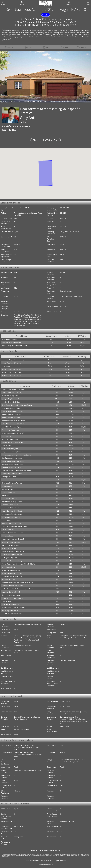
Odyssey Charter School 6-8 (11, 375)
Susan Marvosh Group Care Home (13, 421)
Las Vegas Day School (9, 477)
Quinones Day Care (8, 579)
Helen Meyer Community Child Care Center (17, 405)
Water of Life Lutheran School (12, 464)
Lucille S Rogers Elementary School (14, 346)
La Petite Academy (8, 567)
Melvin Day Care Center (10, 611)
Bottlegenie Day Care (9, 558)
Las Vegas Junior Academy (11, 542)
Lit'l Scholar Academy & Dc (11, 517)
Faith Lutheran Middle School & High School (17, 589)
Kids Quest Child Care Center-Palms (14, 527)
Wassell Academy (8, 530)
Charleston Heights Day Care (12, 555)
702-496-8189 (65, 208)
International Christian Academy (13, 607)
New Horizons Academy (10, 548)
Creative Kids (6, 446)
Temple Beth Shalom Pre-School (13, 586)
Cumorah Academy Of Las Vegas (13, 551)
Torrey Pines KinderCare (10, 430)
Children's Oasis (7, 536)
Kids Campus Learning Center (12, 458)
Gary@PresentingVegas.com (16, 126)
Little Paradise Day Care (10, 449)
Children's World (7, 486)
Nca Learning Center (9, 489)
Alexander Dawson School (11, 592)
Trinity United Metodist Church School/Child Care (19, 564)
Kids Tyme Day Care (8, 492)
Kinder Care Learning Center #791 (13, 433)
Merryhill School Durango (11, 417)
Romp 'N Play (6, 520)
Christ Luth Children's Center (12, 614)
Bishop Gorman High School (12, 511)
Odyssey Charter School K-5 (11, 369)
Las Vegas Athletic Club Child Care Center (16, 470)
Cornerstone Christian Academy (13, 514)
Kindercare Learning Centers (12, 576)
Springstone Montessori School (13, 442)
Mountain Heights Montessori (12, 523)
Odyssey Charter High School (12, 372)
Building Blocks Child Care (11, 402)
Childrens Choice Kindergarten (12, 598)
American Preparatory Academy (13, 360)
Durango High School (9, 339)
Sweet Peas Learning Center (12, 502)
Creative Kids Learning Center (12, 411)
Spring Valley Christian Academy (13, 399)
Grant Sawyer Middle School (11, 343)
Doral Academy (7, 366)
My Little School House (10, 439)
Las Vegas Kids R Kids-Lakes (11, 467)
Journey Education (8, 480)
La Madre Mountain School (11, 570)
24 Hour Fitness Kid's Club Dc (12, 573)
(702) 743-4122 (9, 130)
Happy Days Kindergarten (11, 595)
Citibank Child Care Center (11, 508)
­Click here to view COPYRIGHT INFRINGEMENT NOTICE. (70, 856)
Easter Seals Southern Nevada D (13, 539)
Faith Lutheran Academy (10, 604)
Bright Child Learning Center (12, 452)
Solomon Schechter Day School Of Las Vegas (17, 583)
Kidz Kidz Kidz (7, 436)
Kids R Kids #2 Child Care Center (13, 424)
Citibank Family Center (10, 505)
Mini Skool (5, 495)
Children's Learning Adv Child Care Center (16, 455)
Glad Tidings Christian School (12, 474)
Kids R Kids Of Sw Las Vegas (11, 427)
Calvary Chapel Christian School (13, 389)
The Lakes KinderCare (9, 498)
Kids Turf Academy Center (11, 408)
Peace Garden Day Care (10, 396)
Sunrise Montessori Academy (12, 561)
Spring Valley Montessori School (13, 461)
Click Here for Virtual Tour (46, 140)
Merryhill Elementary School (12, 414)
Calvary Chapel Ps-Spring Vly (12, 393)
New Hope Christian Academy (12, 483)
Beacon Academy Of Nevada (11, 363)
